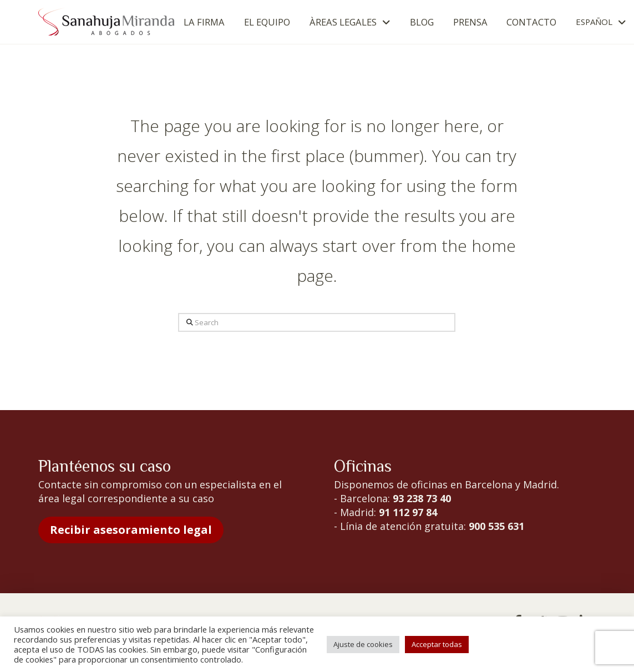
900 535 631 (496, 526)
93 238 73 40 (422, 498)
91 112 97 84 (408, 512)
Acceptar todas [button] (437, 644)
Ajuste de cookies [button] (363, 644)
